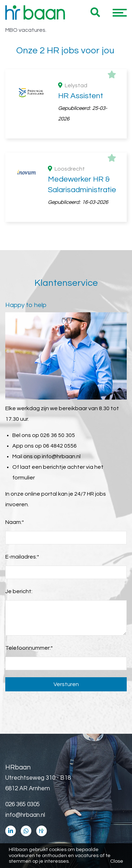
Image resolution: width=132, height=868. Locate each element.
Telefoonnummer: (29, 648)
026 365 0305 (23, 804)
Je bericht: (19, 591)
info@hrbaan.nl (61, 456)
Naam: (15, 522)
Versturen (66, 684)
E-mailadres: (22, 557)
